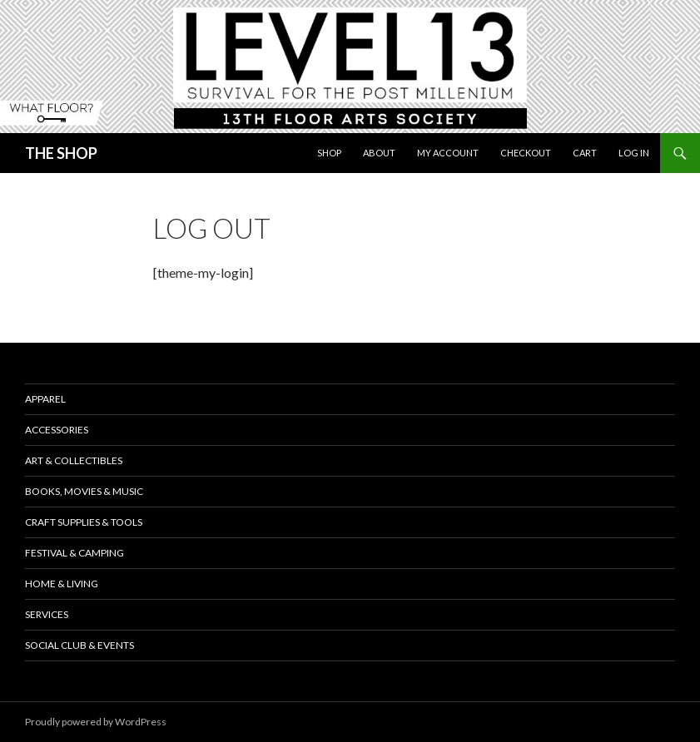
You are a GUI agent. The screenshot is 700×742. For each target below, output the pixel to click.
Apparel (45, 399)
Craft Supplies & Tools (84, 522)
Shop (329, 153)
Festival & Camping (74, 553)
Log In (634, 153)
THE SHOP (61, 153)
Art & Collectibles (74, 460)
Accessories (57, 430)
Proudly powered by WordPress (96, 722)
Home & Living (62, 584)
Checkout (526, 153)
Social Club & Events (79, 645)
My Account (448, 153)
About (379, 153)
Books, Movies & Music (84, 491)
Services (47, 614)
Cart (585, 153)
